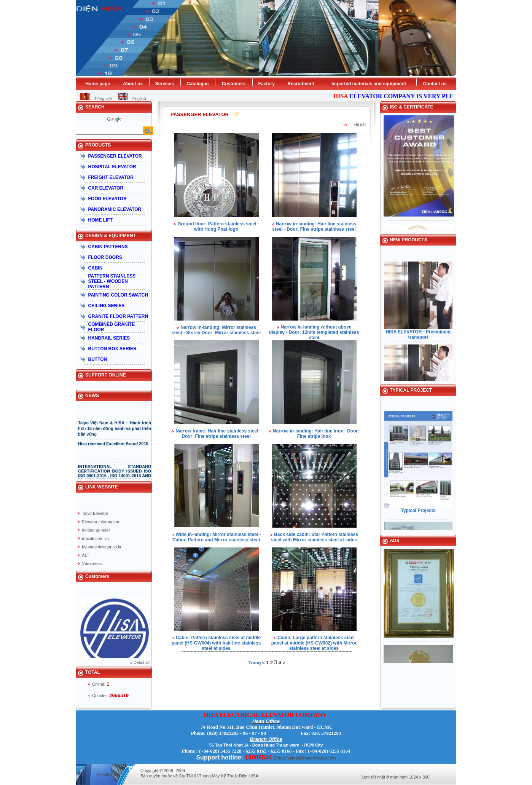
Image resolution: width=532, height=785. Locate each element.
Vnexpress (92, 566)
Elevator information (100, 525)
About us (133, 84)
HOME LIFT (101, 220)
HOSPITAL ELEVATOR (112, 167)
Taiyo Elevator (95, 516)
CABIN (96, 268)
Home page (98, 84)
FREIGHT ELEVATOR (111, 177)
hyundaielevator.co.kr (102, 550)
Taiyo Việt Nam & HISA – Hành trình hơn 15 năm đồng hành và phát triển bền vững (115, 431)
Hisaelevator (108, 774)
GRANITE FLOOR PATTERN (118, 316)
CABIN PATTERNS (108, 247)
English (139, 99)
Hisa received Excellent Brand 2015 (113, 447)
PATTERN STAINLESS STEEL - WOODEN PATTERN (112, 281)
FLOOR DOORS (105, 257)
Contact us (435, 84)
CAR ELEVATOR (106, 188)
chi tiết (360, 125)
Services (165, 84)
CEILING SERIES (107, 306)
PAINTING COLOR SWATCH (118, 295)
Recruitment (301, 84)
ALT (85, 558)
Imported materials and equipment (369, 84)
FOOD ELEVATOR (108, 199)
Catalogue (198, 84)
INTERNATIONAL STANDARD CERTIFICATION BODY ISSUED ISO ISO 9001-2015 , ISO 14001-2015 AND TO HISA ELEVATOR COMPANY (115, 476)
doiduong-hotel (96, 533)
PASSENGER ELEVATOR (115, 156)
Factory (267, 84)
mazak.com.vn (95, 541)
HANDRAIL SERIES (109, 338)
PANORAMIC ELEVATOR (115, 209)
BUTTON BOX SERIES (112, 349)
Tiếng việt (103, 99)
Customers (234, 84)
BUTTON (98, 359)
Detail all (142, 662)
